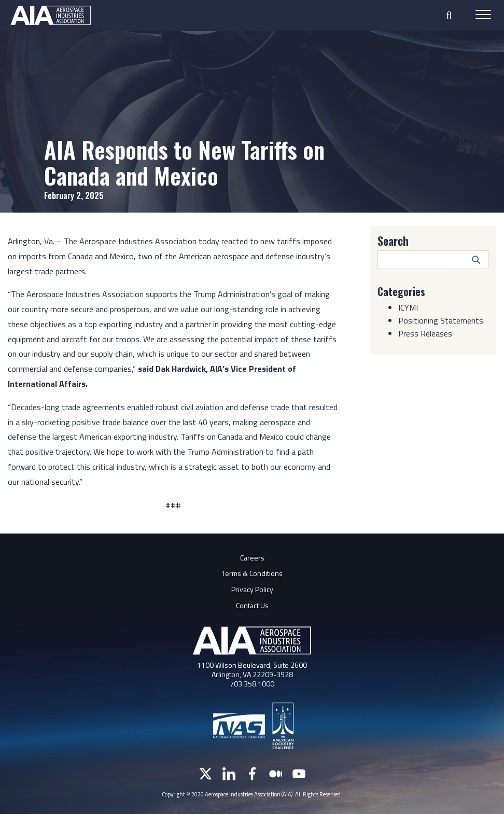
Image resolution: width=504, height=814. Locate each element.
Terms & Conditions (252, 573)
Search (393, 241)
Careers (252, 558)
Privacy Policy (252, 589)
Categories (401, 291)
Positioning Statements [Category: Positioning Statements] (441, 320)
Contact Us (252, 605)
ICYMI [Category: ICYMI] (408, 307)
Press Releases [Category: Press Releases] (425, 333)
